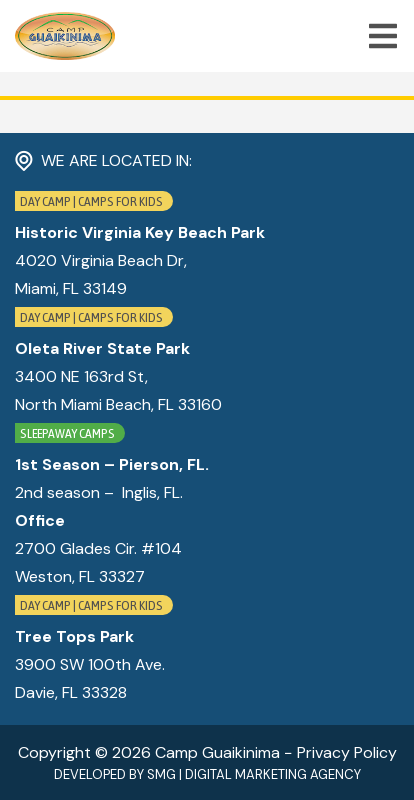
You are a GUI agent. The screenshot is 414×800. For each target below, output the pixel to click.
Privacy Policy (347, 752)
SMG (161, 774)
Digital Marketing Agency (273, 774)
